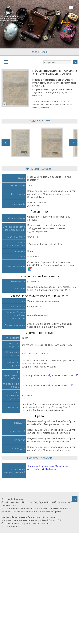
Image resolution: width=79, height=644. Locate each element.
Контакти (46, 523)
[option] (24, 143)
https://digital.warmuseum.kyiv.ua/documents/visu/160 (50, 375)
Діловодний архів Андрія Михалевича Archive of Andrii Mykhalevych (48, 468)
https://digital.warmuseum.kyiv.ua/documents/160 (47, 385)
